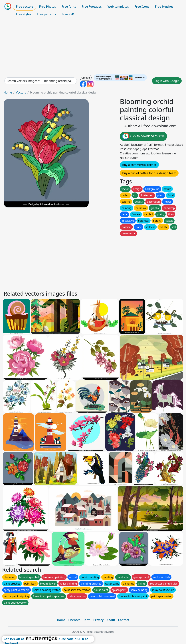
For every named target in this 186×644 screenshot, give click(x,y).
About (111, 620)
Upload (86, 78)
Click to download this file (143, 136)
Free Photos (47, 7)
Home (8, 92)
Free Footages (92, 7)
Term (87, 620)
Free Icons (142, 7)
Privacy (98, 620)
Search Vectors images (22, 81)
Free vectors (25, 7)
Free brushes (164, 7)
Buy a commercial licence (139, 165)
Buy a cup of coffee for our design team (149, 173)
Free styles (24, 14)
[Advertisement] (93, 46)
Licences (74, 620)
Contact (124, 620)
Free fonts (69, 7)
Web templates (118, 7)
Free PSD (68, 14)
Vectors (21, 92)
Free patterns (46, 14)
